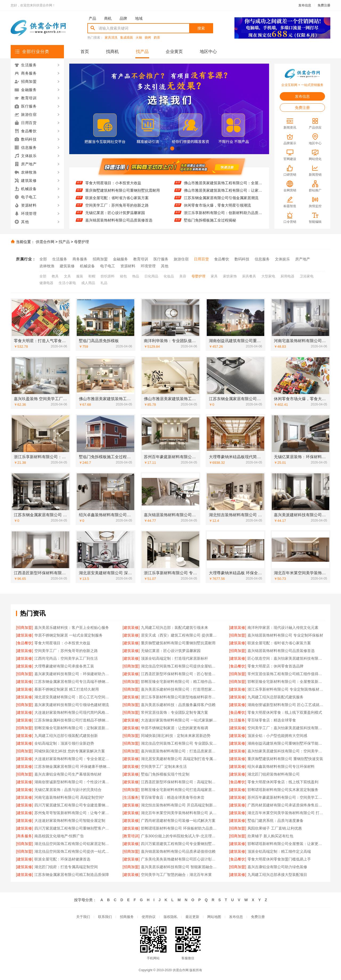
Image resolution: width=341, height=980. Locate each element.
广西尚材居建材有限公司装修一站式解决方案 (178, 821)
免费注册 (324, 5)
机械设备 (87, 266)
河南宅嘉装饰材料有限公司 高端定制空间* (69, 797)
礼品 (104, 283)
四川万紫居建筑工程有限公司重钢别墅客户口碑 (73, 828)
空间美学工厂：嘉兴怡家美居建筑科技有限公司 (286, 728)
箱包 (123, 276)
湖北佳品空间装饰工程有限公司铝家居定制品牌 (73, 844)
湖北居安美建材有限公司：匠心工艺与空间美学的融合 (73, 697)
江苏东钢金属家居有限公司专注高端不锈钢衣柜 (73, 682)
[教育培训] (131, 836)
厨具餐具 (249, 276)
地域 (139, 18)
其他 (165, 266)
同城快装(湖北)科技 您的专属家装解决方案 (70, 751)
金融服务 (120, 259)
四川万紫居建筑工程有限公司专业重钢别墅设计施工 (180, 844)
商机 (108, 18)
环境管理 (148, 266)
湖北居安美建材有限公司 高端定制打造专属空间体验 (180, 759)
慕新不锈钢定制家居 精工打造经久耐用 (67, 689)
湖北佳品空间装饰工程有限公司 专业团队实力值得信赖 (180, 743)
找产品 (142, 52)
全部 (43, 259)
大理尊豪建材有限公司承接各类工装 (64, 666)
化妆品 (169, 276)
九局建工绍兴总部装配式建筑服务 (275, 697)
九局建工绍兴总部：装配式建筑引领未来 (174, 628)
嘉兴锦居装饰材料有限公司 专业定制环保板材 (285, 635)
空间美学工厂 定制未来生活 (164, 766)
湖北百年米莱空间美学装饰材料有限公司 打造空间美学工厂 (286, 813)
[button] (160, 148)
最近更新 (192, 917)
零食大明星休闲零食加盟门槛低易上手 (279, 859)
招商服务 (127, 917)
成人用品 (88, 283)
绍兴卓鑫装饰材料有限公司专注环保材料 (281, 766)
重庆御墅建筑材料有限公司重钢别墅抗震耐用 (123, 194)
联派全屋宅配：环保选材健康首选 (62, 859)
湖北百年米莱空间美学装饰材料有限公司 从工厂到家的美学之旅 (180, 813)
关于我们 (83, 917)
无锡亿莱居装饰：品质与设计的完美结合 (68, 790)
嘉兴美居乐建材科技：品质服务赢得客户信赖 (178, 705)
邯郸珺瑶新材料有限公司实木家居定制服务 (283, 790)
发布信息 (305, 5)
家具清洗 (111, 38)
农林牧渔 (47, 266)
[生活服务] (238, 720)
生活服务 (60, 259)
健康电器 (46, 283)
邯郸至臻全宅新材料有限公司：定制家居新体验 (73, 728)
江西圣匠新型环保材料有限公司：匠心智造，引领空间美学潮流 (180, 674)
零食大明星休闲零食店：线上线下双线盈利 (283, 782)
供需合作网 (45, 242)
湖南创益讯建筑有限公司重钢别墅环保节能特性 (286, 743)
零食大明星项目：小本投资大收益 (113, 186)
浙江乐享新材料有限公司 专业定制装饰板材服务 (286, 689)
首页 (85, 52)
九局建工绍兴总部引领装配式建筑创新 (66, 736)
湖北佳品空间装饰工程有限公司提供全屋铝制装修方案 (180, 666)
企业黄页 (174, 52)
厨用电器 (287, 276)
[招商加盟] (25, 628)
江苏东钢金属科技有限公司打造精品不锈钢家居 (73, 720)
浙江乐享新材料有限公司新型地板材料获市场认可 (180, 697)
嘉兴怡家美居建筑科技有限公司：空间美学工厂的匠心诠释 (286, 751)
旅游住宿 (181, 259)
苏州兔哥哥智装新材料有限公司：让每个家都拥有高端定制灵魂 (73, 813)
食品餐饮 (222, 259)
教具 (55, 276)
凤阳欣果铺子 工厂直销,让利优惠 (275, 828)
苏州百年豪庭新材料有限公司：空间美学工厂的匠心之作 (286, 797)
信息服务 (262, 259)
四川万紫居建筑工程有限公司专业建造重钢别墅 (73, 805)
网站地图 (214, 917)
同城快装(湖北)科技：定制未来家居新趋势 (176, 736)
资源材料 (128, 266)
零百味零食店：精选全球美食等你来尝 (173, 797)
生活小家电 (67, 283)
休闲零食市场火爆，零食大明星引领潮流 (217, 209)
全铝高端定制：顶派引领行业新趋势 (64, 743)
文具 (67, 276)
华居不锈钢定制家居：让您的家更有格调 (174, 728)
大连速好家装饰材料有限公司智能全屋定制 (70, 821)
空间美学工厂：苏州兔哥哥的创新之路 (117, 209)
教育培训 (141, 259)
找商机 (112, 52)
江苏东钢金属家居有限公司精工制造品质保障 (72, 875)
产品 (92, 18)
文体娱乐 (282, 259)
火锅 (139, 38)
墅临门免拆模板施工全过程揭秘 (210, 224)
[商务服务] (25, 836)
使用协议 (149, 917)
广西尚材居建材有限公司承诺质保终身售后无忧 (286, 805)
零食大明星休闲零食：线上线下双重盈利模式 (285, 712)
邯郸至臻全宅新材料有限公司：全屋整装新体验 (286, 682)
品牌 (123, 18)
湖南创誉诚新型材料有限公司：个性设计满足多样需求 (73, 782)
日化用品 (151, 276)
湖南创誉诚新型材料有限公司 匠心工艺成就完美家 (286, 705)
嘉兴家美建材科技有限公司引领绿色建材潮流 (72, 705)
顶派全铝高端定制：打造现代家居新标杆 (174, 658)
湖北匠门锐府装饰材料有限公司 (274, 774)
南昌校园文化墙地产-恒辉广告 (59, 836)
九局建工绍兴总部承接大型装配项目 (277, 875)
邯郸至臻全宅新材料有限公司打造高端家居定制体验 (180, 790)
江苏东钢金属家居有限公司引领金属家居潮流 (221, 201)
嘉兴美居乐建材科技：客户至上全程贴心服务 (72, 628)
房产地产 (303, 259)
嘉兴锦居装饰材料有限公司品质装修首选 (119, 224)
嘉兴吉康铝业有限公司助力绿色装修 (277, 867)
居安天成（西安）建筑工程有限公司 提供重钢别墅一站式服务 (180, 635)
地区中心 (208, 52)
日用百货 (201, 259)
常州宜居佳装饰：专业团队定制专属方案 (174, 712)
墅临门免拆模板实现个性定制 (165, 774)
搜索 (201, 28)
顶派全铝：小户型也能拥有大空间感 (277, 736)
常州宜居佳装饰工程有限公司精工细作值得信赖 (286, 674)
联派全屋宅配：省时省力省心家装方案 (117, 201)
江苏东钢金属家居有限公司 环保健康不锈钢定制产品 (73, 766)
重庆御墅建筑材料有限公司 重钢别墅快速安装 (285, 759)
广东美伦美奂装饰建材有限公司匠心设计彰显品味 (180, 859)
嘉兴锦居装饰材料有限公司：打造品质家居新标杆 (180, 751)
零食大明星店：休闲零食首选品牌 (275, 666)
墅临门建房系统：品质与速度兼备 (275, 821)
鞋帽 (92, 276)
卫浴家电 (307, 276)
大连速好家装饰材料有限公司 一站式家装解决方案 (180, 720)
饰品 (136, 276)
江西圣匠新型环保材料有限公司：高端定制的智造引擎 (180, 782)
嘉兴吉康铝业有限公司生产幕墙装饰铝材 (68, 774)
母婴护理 (82, 242)
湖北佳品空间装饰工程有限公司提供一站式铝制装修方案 (73, 851)
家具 (214, 276)
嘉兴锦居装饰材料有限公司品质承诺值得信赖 (178, 851)
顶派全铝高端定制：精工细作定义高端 (279, 851)
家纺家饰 (230, 276)
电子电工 (108, 266)
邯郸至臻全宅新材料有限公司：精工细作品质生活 (180, 682)
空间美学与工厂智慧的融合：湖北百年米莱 (176, 875)
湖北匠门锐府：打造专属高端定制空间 (66, 867)
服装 (80, 276)
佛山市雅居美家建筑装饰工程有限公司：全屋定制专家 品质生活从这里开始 (223, 186)
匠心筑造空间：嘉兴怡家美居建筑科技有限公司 (286, 658)
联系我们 (105, 917)
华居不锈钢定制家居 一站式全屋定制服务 (68, 635)
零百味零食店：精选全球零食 (272, 720)
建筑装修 (67, 266)
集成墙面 (127, 38)
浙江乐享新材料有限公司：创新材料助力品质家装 (223, 216)
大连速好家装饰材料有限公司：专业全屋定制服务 (73, 759)
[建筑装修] (131, 628)
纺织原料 (108, 276)
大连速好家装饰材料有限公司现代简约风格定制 (73, 712)
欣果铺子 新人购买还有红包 (270, 836)
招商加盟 (100, 259)
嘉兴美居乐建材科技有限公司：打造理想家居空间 (180, 689)
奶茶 (157, 38)
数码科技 (242, 259)
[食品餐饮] (25, 643)
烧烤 (148, 38)
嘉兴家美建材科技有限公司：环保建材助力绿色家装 (73, 674)
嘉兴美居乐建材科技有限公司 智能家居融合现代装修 (180, 867)
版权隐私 (170, 917)
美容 (183, 276)
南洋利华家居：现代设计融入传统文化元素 (283, 628)
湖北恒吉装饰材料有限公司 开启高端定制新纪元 (180, 805)
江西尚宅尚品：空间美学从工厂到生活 (66, 658)
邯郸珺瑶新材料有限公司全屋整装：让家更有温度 (286, 844)
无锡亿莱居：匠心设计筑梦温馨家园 (115, 216)
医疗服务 (161, 259)
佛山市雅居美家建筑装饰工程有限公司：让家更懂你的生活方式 (223, 194)
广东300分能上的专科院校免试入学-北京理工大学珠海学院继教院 (180, 836)
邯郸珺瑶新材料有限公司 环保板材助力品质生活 (180, 828)
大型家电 (268, 276)
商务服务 (80, 259)
